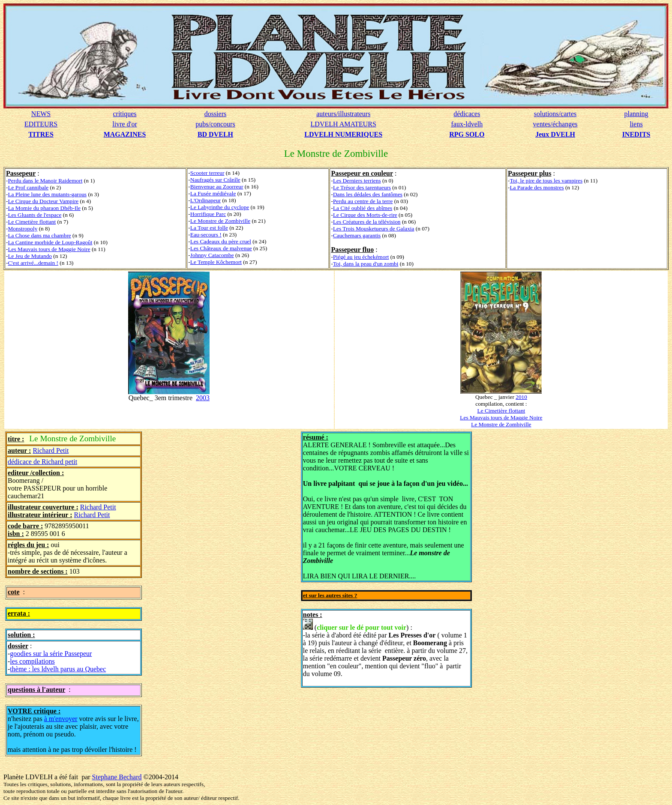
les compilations (32, 661)
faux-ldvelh (467, 124)
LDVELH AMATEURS (343, 124)
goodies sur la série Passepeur (51, 654)
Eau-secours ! (206, 235)
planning (636, 114)
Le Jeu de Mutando (30, 256)
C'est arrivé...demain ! (33, 263)
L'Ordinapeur (205, 200)
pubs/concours (215, 124)
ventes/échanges (555, 124)
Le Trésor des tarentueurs (362, 187)
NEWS (41, 114)
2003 (203, 398)
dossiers (216, 114)
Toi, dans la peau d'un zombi (366, 264)
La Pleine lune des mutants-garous (47, 194)
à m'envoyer (61, 719)
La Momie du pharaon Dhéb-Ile (44, 208)
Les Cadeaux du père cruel (221, 241)
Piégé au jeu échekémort (361, 257)
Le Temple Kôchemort (216, 262)
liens (636, 124)
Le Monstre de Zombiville (220, 221)
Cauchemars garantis (357, 235)
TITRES (41, 134)
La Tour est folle (209, 228)
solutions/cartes (555, 114)
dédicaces (467, 114)
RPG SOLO (467, 134)
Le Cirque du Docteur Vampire (43, 201)
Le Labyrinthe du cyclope (220, 207)
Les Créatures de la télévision (367, 222)
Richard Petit (51, 450)
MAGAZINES (125, 134)
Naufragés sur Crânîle (215, 180)
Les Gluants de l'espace (34, 215)
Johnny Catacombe (212, 255)
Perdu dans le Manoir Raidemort (45, 181)
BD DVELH (215, 134)
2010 (521, 397)
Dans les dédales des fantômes (368, 194)
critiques (124, 114)
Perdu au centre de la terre (363, 201)
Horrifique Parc (208, 214)
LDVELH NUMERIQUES (343, 134)
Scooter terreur (207, 173)
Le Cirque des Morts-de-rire (365, 215)
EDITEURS (41, 124)
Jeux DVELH (555, 134)
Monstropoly (22, 229)
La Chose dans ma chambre (39, 235)
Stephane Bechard (117, 777)
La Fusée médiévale (213, 193)
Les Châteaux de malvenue (221, 248)
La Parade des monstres (537, 187)
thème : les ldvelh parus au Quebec (58, 669)
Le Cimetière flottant (32, 222)
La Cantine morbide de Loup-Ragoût (50, 242)
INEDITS (636, 134)
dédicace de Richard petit (42, 462)
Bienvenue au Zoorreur (217, 187)
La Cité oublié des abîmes (363, 208)
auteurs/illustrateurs (343, 114)
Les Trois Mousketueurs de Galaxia (374, 229)
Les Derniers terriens (357, 181)
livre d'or (125, 124)
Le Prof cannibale (28, 187)
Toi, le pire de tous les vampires (546, 181)
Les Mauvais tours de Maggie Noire (49, 249)
